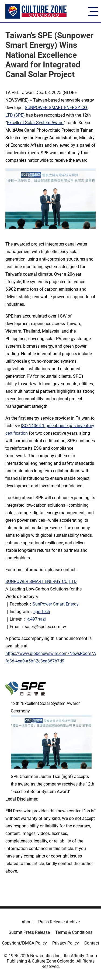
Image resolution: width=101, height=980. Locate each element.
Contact (92, 943)
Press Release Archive (59, 922)
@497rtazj (36, 619)
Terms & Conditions (74, 932)
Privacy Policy (66, 943)
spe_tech (42, 612)
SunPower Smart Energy (56, 604)
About (27, 922)
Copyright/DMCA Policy (24, 943)
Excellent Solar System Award (35, 123)
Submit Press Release (29, 932)
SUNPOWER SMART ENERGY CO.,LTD (41, 581)
